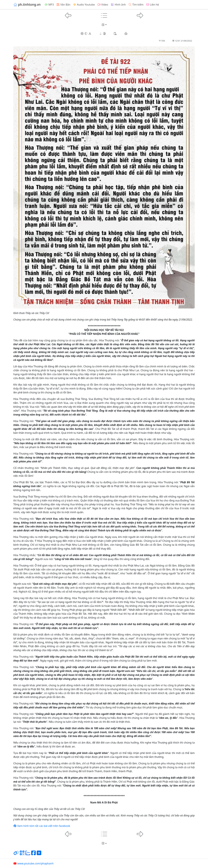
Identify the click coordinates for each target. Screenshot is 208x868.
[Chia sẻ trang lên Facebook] (33, 854)
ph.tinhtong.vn (27, 4)
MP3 (49, 5)
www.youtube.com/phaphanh (33, 863)
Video (103, 5)
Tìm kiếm (136, 5)
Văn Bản (63, 5)
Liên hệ (153, 5)
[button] (103, 34)
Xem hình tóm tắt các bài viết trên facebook (42, 826)
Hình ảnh (118, 5)
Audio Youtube (84, 5)
